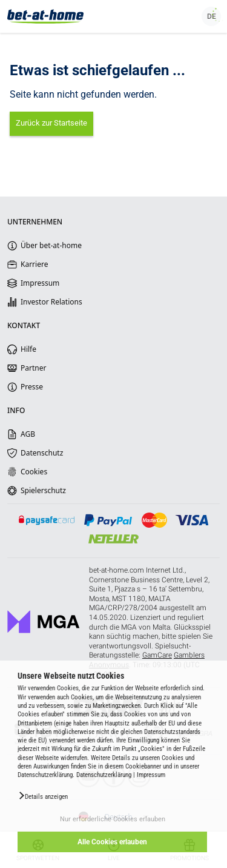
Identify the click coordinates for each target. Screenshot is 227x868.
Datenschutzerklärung (104, 775)
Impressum (151, 775)
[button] (43, 796)
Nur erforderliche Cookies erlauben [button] (113, 819)
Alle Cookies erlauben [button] (112, 842)
